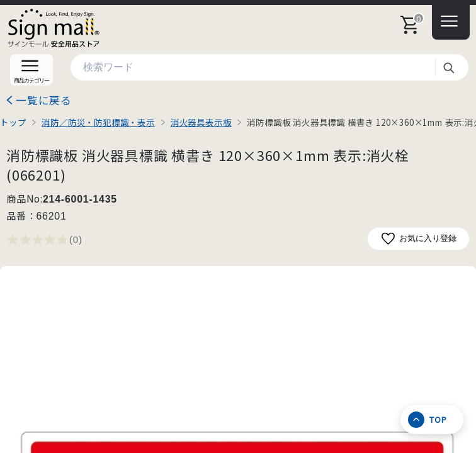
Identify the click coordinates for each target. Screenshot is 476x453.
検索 (448, 67)
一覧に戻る (44, 100)
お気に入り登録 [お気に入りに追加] (418, 239)
